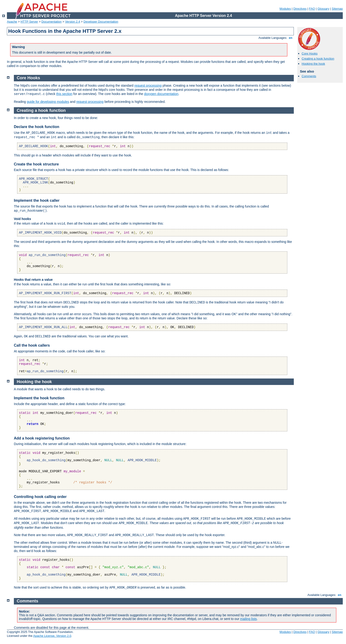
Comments (309, 76)
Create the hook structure (36, 164)
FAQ (312, 9)
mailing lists (249, 619)
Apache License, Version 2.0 (52, 636)
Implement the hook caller (37, 200)
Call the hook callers (32, 345)
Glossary (323, 9)
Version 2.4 (73, 22)
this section (64, 94)
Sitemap (337, 9)
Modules (285, 9)
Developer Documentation (101, 22)
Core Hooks (310, 53)
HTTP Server (29, 22)
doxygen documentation (161, 94)
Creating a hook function (318, 59)
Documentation (51, 22)
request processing (148, 85)
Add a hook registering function (42, 438)
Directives (300, 9)
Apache (12, 22)
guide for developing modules (48, 102)
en (291, 38)
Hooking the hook (313, 64)
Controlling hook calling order (40, 497)
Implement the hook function (39, 398)
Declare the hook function (36, 127)
